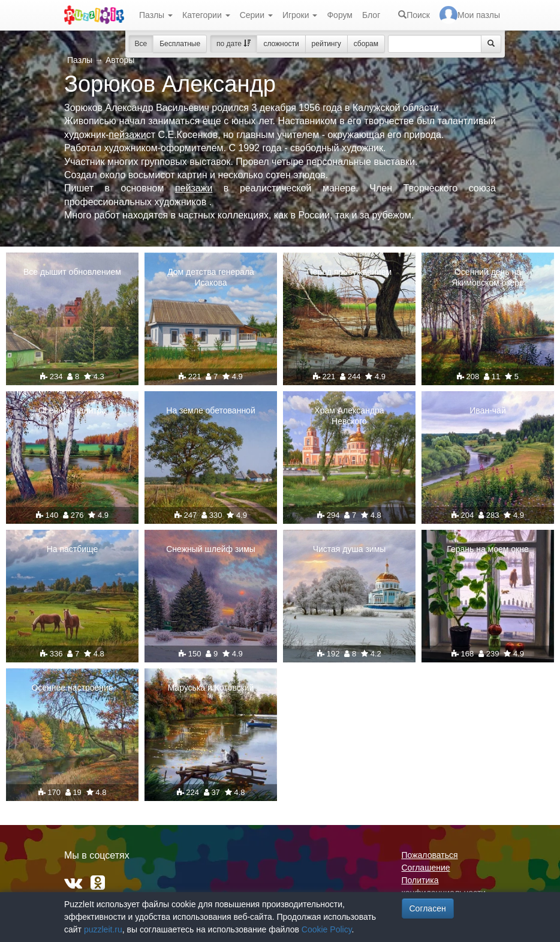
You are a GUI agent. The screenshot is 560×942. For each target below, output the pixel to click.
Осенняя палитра (73, 410)
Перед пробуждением (349, 272)
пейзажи (127, 135)
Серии (256, 15)
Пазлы (156, 15)
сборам (366, 44)
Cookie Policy (327, 929)
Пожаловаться (430, 855)
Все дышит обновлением (72, 272)
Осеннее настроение (72, 688)
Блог (371, 15)
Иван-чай (487, 410)
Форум (340, 15)
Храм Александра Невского (349, 416)
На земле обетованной (210, 410)
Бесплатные (180, 44)
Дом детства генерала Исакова (211, 277)
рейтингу (326, 44)
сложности (281, 44)
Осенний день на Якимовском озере (488, 277)
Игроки (300, 15)
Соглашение (426, 868)
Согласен (428, 908)
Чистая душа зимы (350, 549)
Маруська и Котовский (211, 688)
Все (141, 44)
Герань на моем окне (487, 549)
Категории (206, 15)
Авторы (120, 60)
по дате (234, 44)
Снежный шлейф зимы (211, 549)
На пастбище (73, 549)
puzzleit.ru (103, 929)
